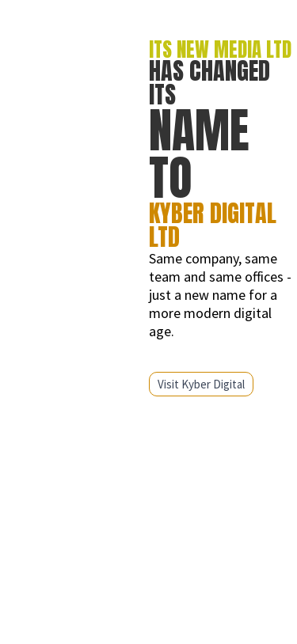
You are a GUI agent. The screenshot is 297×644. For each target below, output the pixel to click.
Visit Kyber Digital (201, 384)
